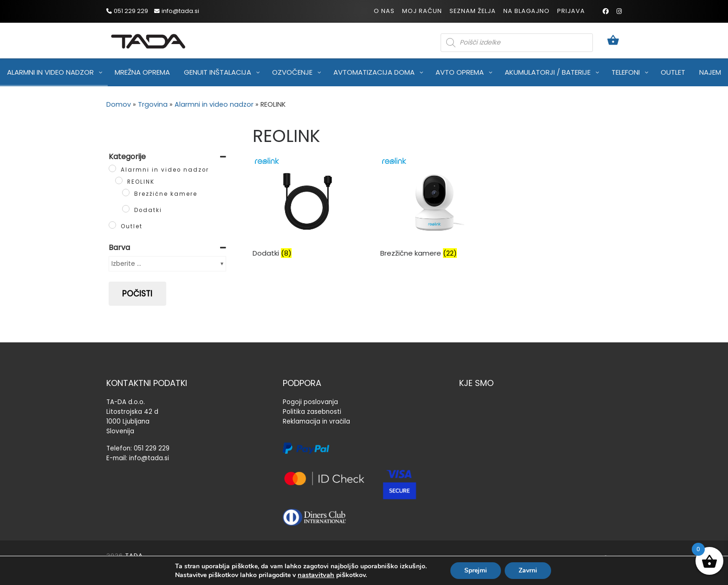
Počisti (137, 294)
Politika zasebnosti (312, 412)
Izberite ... (126, 264)
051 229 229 (152, 448)
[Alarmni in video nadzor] (112, 168)
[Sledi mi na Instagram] (619, 11)
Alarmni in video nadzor (214, 104)
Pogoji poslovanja (310, 402)
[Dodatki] (126, 209)
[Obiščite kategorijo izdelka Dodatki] (309, 216)
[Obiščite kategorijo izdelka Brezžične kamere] (437, 216)
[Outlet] (112, 225)
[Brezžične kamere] (126, 193)
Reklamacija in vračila (316, 421)
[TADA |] (148, 40)
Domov (119, 104)
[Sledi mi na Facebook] (606, 11)
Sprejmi (476, 570)
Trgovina (153, 104)
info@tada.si (149, 458)
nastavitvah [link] (316, 575)
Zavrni (528, 570)
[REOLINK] (119, 180)
